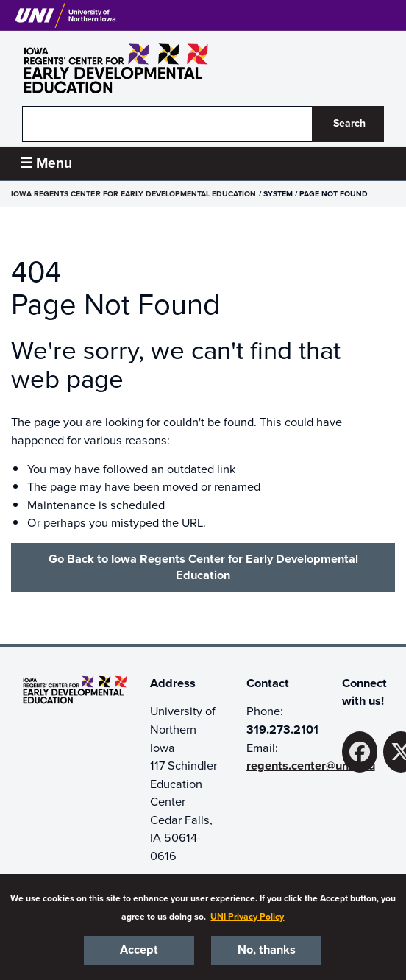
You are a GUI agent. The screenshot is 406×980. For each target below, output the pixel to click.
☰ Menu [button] (46, 163)
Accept (139, 950)
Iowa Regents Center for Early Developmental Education (133, 194)
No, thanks (267, 950)
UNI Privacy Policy (247, 917)
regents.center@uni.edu (311, 766)
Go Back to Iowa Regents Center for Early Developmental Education (203, 567)
